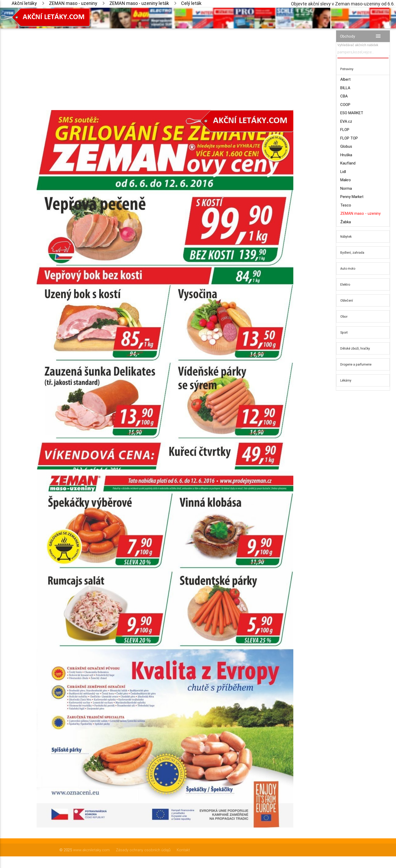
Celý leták (191, 3)
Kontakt (183, 850)
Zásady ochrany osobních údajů (143, 850)
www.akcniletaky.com (91, 850)
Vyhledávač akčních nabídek (358, 45)
